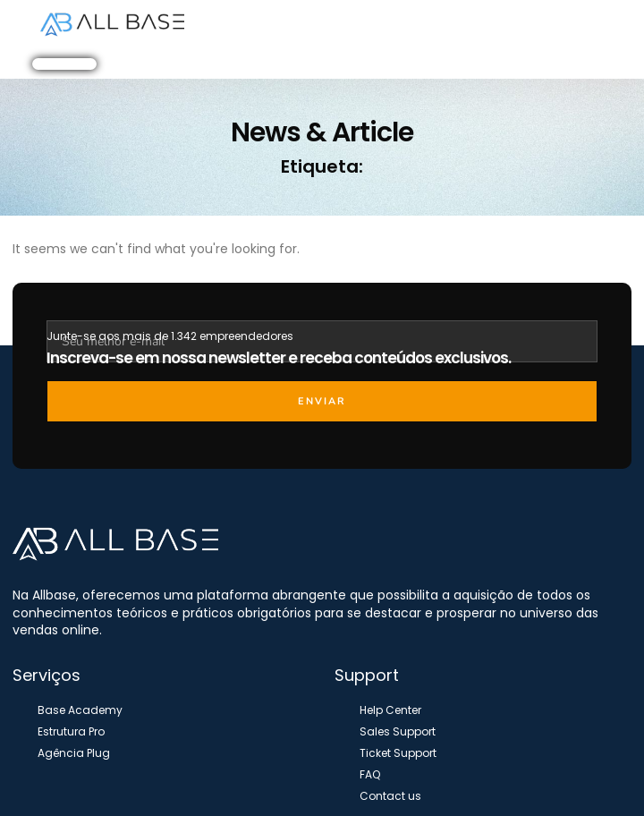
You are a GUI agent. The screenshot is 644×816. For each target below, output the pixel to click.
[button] (530, 25)
